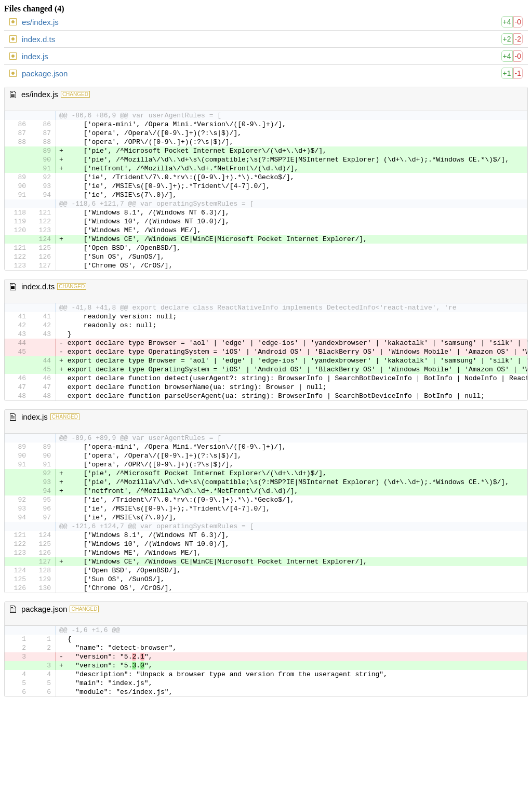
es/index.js (40, 22)
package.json (45, 73)
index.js (35, 56)
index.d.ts (38, 39)
